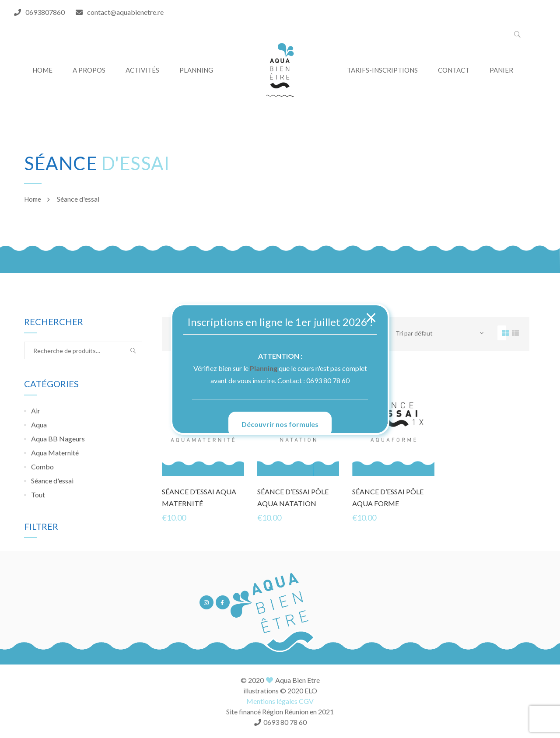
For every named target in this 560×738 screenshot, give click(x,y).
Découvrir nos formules (280, 424)
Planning (264, 368)
